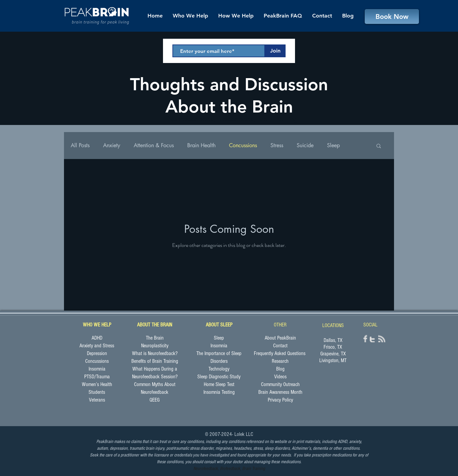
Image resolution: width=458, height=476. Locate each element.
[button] (379, 146)
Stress (277, 146)
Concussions (243, 146)
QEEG (155, 400)
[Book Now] (392, 17)
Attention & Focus (154, 146)
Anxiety (112, 146)
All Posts (80, 146)
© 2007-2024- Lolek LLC (229, 434)
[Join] (275, 51)
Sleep (333, 146)
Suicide (305, 146)
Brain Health (201, 146)
